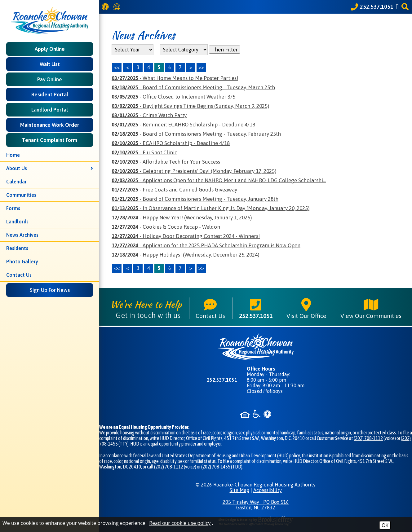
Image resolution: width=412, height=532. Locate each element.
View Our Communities (371, 308)
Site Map (239, 490)
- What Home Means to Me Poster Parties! (175, 78)
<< (117, 268)
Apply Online (50, 49)
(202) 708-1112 (368, 438)
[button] (406, 7)
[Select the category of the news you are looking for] (184, 50)
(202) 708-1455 (216, 467)
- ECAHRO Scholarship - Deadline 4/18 (171, 143)
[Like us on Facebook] (398, 7)
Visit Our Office (306, 308)
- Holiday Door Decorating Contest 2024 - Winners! (186, 236)
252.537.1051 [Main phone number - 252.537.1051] (256, 308)
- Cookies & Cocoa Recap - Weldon (166, 227)
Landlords (17, 222)
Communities (21, 195)
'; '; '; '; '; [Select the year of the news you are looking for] (133, 50)
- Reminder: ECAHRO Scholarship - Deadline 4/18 (183, 125)
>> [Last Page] (201, 67)
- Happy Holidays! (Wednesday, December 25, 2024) (185, 255)
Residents (17, 248)
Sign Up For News (50, 290)
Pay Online (50, 79)
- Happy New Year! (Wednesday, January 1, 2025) (182, 218)
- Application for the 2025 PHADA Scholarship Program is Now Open (206, 245)
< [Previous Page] (128, 67)
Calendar (16, 182)
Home (13, 155)
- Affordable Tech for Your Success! (167, 162)
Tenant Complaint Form (50, 140)
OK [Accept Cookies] (385, 525)
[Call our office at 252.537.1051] (372, 7)
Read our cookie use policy (180, 523)
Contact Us (19, 275)
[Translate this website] (118, 7)
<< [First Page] (117, 67)
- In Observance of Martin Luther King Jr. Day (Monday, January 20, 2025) (210, 208)
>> (201, 268)
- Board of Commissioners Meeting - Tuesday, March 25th (193, 87)
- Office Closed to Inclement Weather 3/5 (173, 97)
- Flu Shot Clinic (144, 152)
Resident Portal (50, 95)
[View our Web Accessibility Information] (106, 7)
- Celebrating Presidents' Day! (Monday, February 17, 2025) (194, 171)
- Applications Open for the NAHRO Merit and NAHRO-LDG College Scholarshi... (219, 180)
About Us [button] (50, 168)
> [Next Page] (191, 67)
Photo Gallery (22, 262)
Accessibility (268, 490)
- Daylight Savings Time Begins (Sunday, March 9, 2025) (190, 106)
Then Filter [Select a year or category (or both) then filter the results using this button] (225, 50)
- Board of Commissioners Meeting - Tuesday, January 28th (195, 199)
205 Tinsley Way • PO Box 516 (256, 505)
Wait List (50, 64)
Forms (13, 208)
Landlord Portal (50, 110)
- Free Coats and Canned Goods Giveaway (174, 190)
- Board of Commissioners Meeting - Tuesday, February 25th (196, 134)
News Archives (22, 235)
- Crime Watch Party (149, 115)
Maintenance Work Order (50, 125)
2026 (206, 485)
